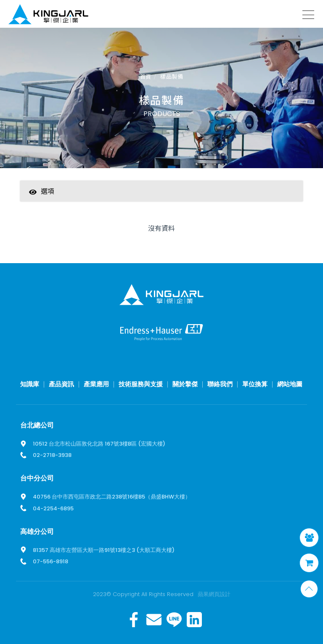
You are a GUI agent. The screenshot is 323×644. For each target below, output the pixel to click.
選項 (42, 191)
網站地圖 (290, 384)
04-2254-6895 (53, 508)
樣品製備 (172, 77)
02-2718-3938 (52, 455)
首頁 (146, 77)
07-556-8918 (50, 561)
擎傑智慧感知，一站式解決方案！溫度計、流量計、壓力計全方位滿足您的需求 (48, 16)
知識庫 (30, 384)
